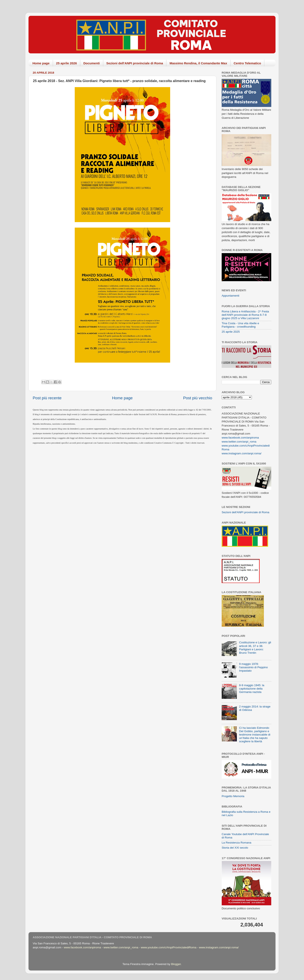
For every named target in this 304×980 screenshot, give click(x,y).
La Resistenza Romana (236, 843)
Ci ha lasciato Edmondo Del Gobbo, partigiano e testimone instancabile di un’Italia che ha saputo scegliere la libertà (255, 735)
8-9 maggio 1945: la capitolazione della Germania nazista (252, 689)
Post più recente (47, 398)
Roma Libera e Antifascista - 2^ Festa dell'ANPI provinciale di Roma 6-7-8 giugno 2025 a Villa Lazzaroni (245, 315)
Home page (41, 63)
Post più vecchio (198, 398)
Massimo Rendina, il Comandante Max (198, 63)
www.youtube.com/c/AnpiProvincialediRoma (169, 947)
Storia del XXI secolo (235, 848)
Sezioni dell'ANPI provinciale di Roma (135, 63)
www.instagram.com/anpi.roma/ (242, 453)
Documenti (92, 63)
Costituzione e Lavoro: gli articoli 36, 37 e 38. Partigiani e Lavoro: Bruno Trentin (255, 648)
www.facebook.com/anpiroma (240, 438)
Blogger (176, 964)
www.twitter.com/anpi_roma (239, 442)
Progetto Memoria (233, 796)
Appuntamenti (230, 296)
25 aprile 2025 (231, 332)
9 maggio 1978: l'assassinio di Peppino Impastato (253, 667)
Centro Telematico (247, 63)
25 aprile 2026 (66, 63)
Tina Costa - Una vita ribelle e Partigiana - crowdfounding (240, 325)
